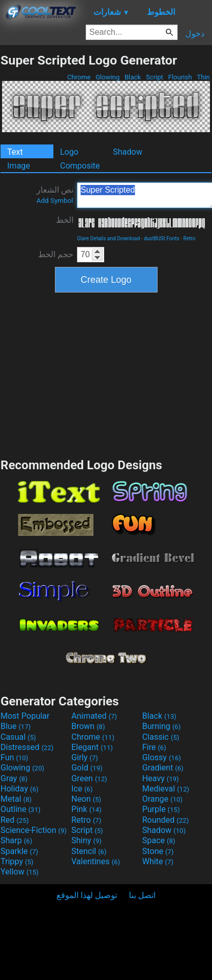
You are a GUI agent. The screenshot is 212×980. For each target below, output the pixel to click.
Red (15, 820)
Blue (16, 726)
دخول (195, 34)
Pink (86, 809)
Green (89, 778)
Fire (154, 747)
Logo (69, 152)
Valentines (96, 861)
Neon (86, 799)
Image (19, 166)
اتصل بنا (142, 895)
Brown (88, 726)
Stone (158, 851)
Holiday (20, 789)
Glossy (162, 757)
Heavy (160, 778)
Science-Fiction (34, 830)
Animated (94, 716)
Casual (18, 737)
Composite (80, 166)
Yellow (20, 872)
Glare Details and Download (108, 238)
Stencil (89, 851)
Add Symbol (55, 201)
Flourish (180, 77)
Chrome (79, 77)
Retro (189, 238)
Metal (16, 799)
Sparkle (19, 851)
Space (159, 840)
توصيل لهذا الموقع (87, 895)
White (158, 861)
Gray (14, 778)
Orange (162, 799)
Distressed (27, 747)
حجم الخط (56, 254)
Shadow (128, 152)
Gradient (163, 768)
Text (15, 152)
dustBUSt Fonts (161, 238)
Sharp (16, 840)
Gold (87, 768)
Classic (161, 737)
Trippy (17, 861)
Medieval (166, 789)
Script (155, 77)
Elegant (92, 747)
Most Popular (25, 716)
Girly (85, 757)
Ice (82, 789)
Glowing (108, 77)
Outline (21, 809)
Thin (203, 77)
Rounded (166, 820)
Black (132, 77)
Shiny (86, 840)
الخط (65, 220)
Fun (14, 757)
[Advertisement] (106, 374)
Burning (161, 726)
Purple (161, 809)
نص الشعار (55, 195)
